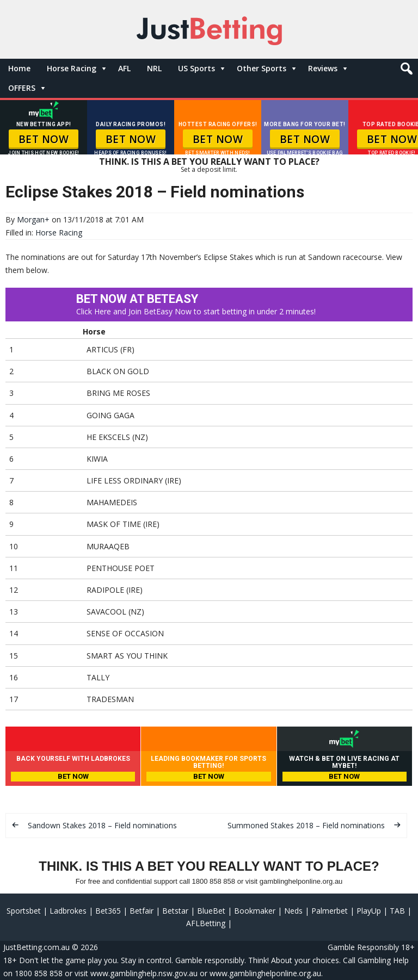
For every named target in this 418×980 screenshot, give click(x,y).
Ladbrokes (68, 911)
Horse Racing (72, 68)
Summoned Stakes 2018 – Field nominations (306, 825)
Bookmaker (255, 911)
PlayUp (369, 911)
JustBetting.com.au (36, 947)
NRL (154, 68)
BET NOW (44, 139)
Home (19, 68)
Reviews (323, 68)
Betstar (175, 911)
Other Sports (262, 68)
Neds (293, 911)
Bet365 (108, 911)
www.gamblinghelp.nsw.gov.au (144, 973)
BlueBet (211, 911)
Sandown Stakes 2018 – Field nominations (102, 825)
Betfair (142, 911)
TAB (397, 911)
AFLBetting (206, 923)
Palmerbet (330, 911)
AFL (124, 68)
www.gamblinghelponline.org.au (265, 973)
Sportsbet (24, 911)
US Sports (196, 68)
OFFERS (22, 88)
